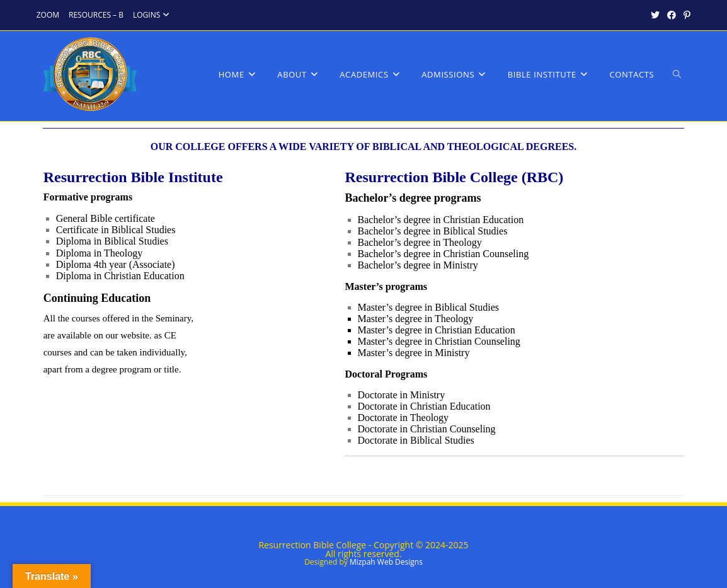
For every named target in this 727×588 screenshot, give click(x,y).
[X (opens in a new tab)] (655, 15)
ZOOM (48, 15)
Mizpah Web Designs (386, 562)
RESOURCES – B (96, 15)
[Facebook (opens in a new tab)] (672, 15)
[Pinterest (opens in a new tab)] (685, 15)
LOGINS (153, 15)
